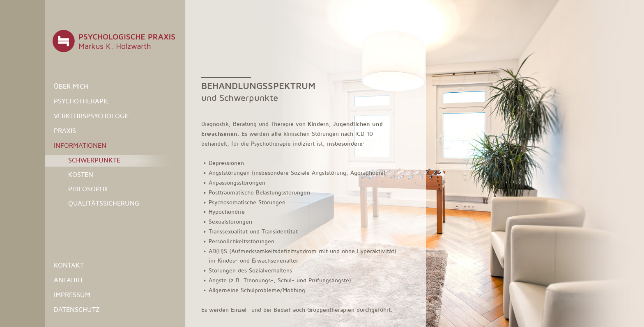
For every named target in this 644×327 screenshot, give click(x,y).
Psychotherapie (81, 101)
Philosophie (89, 189)
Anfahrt (69, 280)
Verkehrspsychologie (92, 116)
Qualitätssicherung (104, 203)
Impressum (72, 295)
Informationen (80, 145)
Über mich (71, 86)
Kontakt (69, 265)
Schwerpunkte (94, 160)
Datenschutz (77, 310)
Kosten (81, 175)
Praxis (65, 131)
